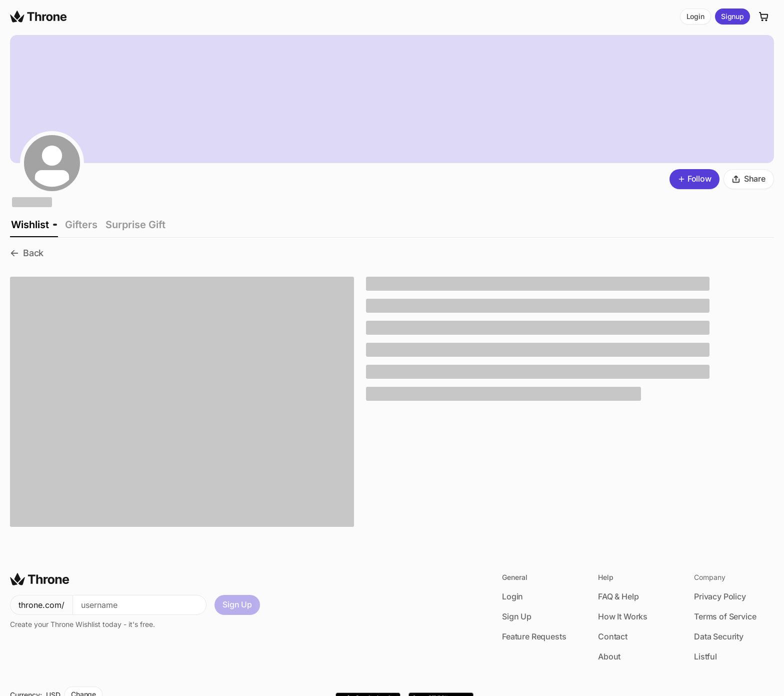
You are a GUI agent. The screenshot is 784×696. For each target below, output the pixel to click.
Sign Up (237, 604)
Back (27, 253)
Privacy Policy (720, 596)
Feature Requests (534, 636)
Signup (732, 16)
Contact (613, 636)
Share (749, 179)
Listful (705, 656)
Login (695, 16)
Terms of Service (725, 616)
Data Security (719, 636)
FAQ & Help (618, 596)
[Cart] (764, 17)
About (609, 656)
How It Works (623, 616)
